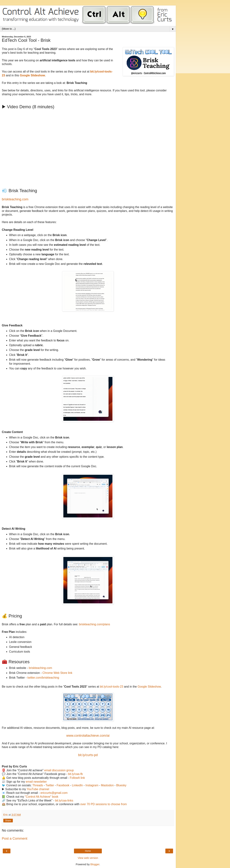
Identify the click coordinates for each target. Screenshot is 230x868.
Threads (38, 785)
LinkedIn (77, 785)
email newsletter (36, 782)
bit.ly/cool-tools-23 (112, 687)
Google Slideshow (149, 687)
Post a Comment (15, 838)
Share (8, 821)
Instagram (92, 785)
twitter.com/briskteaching (43, 678)
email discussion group (59, 770)
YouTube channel (38, 789)
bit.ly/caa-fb (75, 774)
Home (88, 851)
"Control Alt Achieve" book (42, 797)
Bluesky (121, 785)
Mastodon (107, 785)
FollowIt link (77, 778)
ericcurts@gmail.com (54, 793)
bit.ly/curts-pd (88, 755)
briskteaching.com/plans (94, 624)
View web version (88, 858)
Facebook (63, 785)
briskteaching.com (15, 199)
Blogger (95, 864)
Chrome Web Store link (57, 673)
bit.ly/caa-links (64, 801)
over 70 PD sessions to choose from (103, 804)
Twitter (50, 785)
